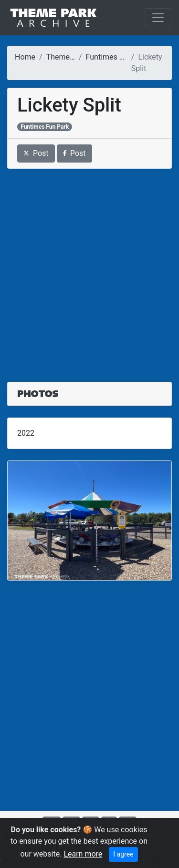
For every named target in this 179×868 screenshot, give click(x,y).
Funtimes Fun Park (118, 57)
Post (36, 153)
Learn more (83, 854)
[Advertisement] (89, 270)
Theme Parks (69, 57)
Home (25, 57)
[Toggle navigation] (158, 18)
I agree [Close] (123, 854)
